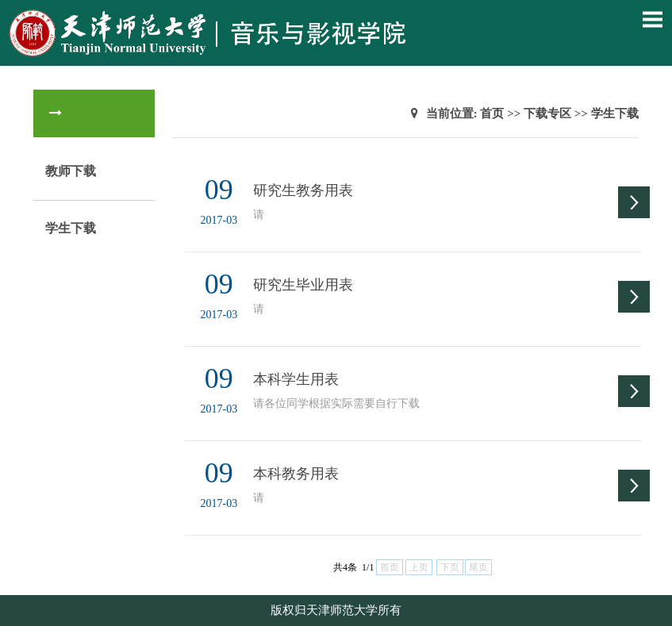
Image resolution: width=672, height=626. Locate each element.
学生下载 (71, 228)
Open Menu (652, 19)
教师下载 (71, 171)
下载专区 (547, 113)
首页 (492, 113)
